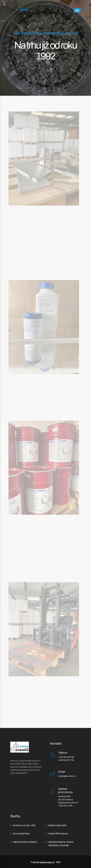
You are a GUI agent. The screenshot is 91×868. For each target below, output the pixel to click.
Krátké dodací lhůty (57, 825)
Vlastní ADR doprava (58, 834)
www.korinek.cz (47, 862)
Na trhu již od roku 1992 (24, 825)
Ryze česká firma (21, 834)
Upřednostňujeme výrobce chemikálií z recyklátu (61, 844)
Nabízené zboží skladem (25, 842)
